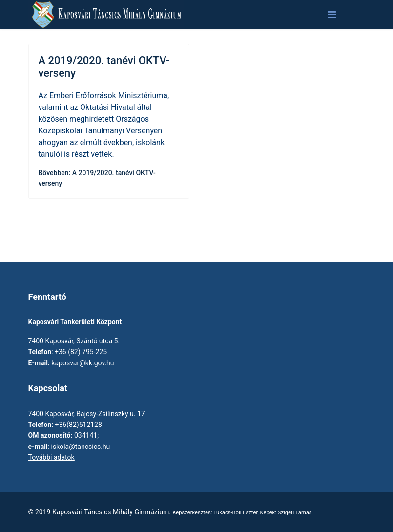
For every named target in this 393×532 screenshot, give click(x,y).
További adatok (52, 457)
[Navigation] (332, 15)
